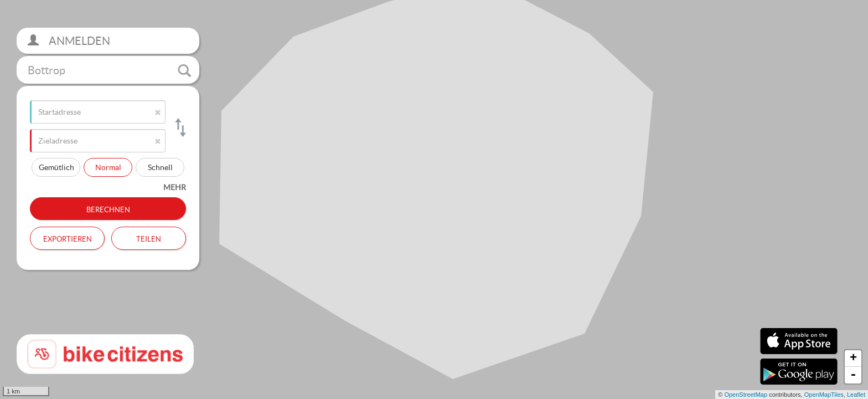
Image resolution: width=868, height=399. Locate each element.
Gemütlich (56, 167)
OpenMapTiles (824, 395)
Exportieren (68, 238)
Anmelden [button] (69, 41)
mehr (175, 187)
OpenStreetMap (746, 395)
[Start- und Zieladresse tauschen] (180, 127)
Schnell (160, 167)
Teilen (149, 238)
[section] (434, 199)
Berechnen (108, 208)
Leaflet (856, 395)
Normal (108, 167)
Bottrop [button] (109, 70)
